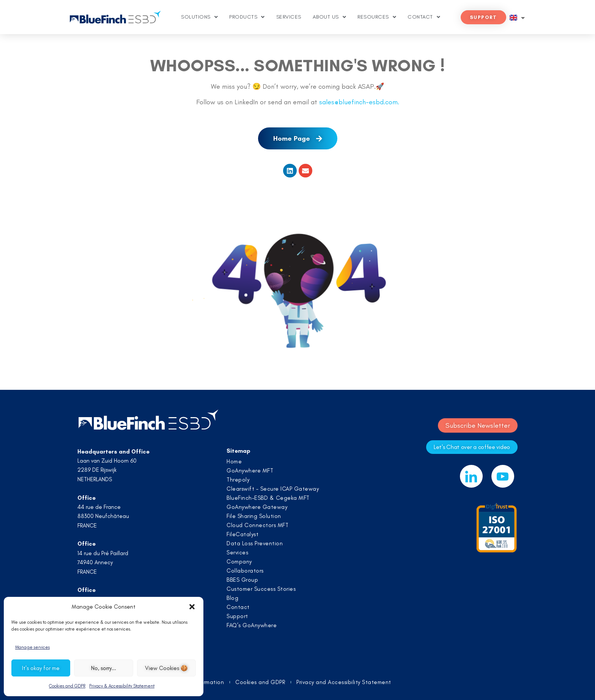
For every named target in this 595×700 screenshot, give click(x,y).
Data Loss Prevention (255, 543)
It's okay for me (41, 668)
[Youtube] (503, 476)
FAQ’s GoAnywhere (252, 625)
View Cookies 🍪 (166, 668)
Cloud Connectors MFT (257, 525)
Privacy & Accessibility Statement (122, 686)
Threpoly (238, 480)
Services (289, 17)
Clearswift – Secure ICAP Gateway (273, 489)
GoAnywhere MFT (250, 471)
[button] (192, 607)
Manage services (32, 647)
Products (247, 17)
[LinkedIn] (471, 476)
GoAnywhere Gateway (257, 507)
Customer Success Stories (261, 589)
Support (237, 616)
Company (239, 562)
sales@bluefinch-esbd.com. (359, 102)
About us (330, 17)
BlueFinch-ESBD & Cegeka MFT (268, 498)
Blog (232, 598)
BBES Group (242, 580)
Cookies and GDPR (67, 686)
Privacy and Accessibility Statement (344, 682)
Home (234, 461)
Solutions (199, 17)
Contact (424, 17)
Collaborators (245, 571)
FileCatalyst (242, 534)
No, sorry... (104, 668)
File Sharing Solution (254, 516)
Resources (377, 17)
